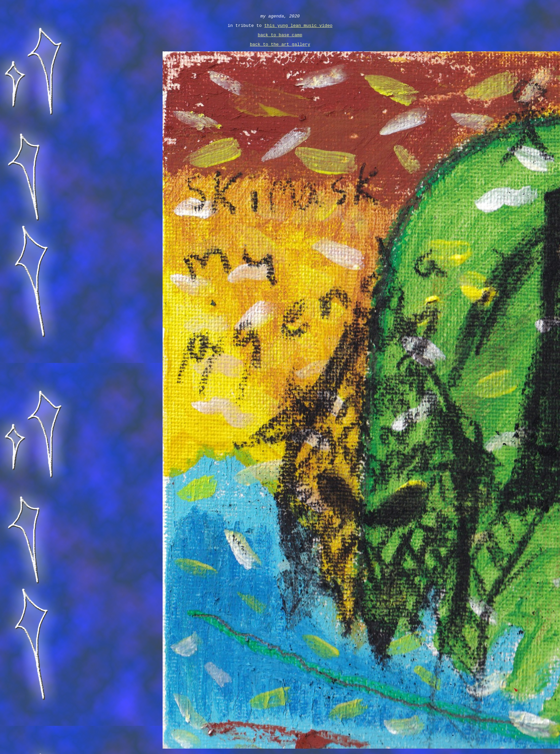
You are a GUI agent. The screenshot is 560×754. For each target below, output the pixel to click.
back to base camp (280, 38)
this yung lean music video (298, 27)
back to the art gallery (280, 48)
